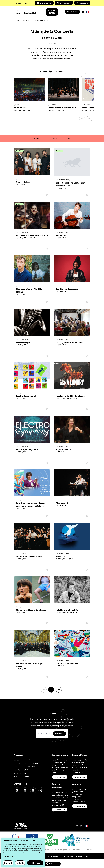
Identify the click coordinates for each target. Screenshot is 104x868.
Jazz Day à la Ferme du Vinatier (70, 342)
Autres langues (20, 773)
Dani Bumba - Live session (67, 289)
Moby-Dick (61, 556)
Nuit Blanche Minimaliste (67, 610)
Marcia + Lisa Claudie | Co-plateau (31, 610)
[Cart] (83, 12)
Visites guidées (44, 3)
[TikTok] (41, 790)
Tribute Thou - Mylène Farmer (29, 556)
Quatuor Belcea (23, 182)
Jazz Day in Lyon (23, 342)
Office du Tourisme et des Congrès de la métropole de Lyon (45, 856)
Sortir (17, 21)
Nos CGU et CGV (21, 770)
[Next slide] (89, 119)
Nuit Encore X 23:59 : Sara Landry (71, 396)
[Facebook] (17, 790)
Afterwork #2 (62, 503)
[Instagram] (25, 790)
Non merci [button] (8, 863)
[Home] (52, 12)
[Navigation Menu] (18, 12)
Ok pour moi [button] (35, 863)
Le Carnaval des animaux (67, 663)
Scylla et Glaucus (63, 449)
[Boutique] (72, 12)
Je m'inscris (59, 734)
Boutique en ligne (22, 3)
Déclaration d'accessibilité (24, 767)
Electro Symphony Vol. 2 (27, 449)
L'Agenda (26, 21)
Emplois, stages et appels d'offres (27, 763)
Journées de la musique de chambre (32, 235)
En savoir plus (60, 777)
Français (83, 826)
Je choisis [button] (20, 863)
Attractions (82, 3)
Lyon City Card (64, 3)
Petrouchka (61, 235)
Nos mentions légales (22, 777)
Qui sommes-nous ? (22, 760)
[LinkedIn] (33, 790)
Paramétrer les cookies (80, 856)
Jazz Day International (26, 396)
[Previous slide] (82, 119)
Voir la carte (52, 864)
